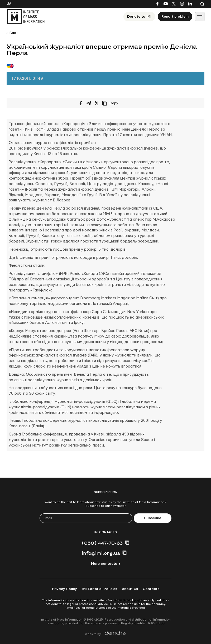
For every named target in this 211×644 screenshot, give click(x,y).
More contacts (104, 564)
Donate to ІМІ (139, 17)
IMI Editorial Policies (99, 589)
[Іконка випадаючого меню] (200, 17)
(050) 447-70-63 (102, 543)
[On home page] (26, 17)
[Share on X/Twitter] (97, 103)
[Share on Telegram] (89, 103)
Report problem (175, 17)
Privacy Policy (64, 589)
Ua (9, 4)
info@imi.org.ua (101, 553)
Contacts (151, 589)
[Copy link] (117, 103)
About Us (130, 589)
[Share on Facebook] (81, 103)
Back (14, 33)
